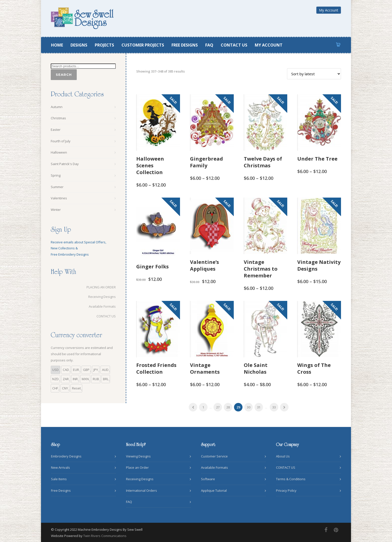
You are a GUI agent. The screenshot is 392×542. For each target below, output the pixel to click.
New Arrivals (60, 467)
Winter (56, 210)
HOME (57, 45)
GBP (86, 370)
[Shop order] (314, 74)
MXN (85, 379)
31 (259, 407)
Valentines (59, 198)
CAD (66, 370)
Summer (57, 187)
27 (218, 407)
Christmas (58, 118)
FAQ (209, 45)
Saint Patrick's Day (65, 164)
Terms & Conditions (291, 479)
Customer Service (214, 456)
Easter (56, 130)
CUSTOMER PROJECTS (143, 45)
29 (238, 407)
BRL (106, 379)
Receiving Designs (102, 297)
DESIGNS (79, 45)
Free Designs (61, 490)
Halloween (59, 152)
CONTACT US (234, 45)
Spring (56, 175)
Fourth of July (61, 141)
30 (248, 407)
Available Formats (102, 306)
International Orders (141, 490)
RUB (96, 379)
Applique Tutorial (214, 490)
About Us (283, 456)
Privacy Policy (286, 490)
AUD (105, 370)
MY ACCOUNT (269, 45)
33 (274, 407)
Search (64, 75)
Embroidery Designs (66, 456)
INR (75, 379)
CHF (55, 388)
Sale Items (59, 479)
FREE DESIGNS (185, 45)
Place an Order (137, 467)
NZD (55, 379)
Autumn (57, 107)
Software (208, 479)
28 (228, 407)
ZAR (66, 379)
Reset (76, 388)
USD (55, 370)
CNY (65, 388)
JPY (96, 370)
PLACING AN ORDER (101, 287)
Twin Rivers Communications (105, 536)
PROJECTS (104, 45)
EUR (76, 370)
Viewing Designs (138, 456)
